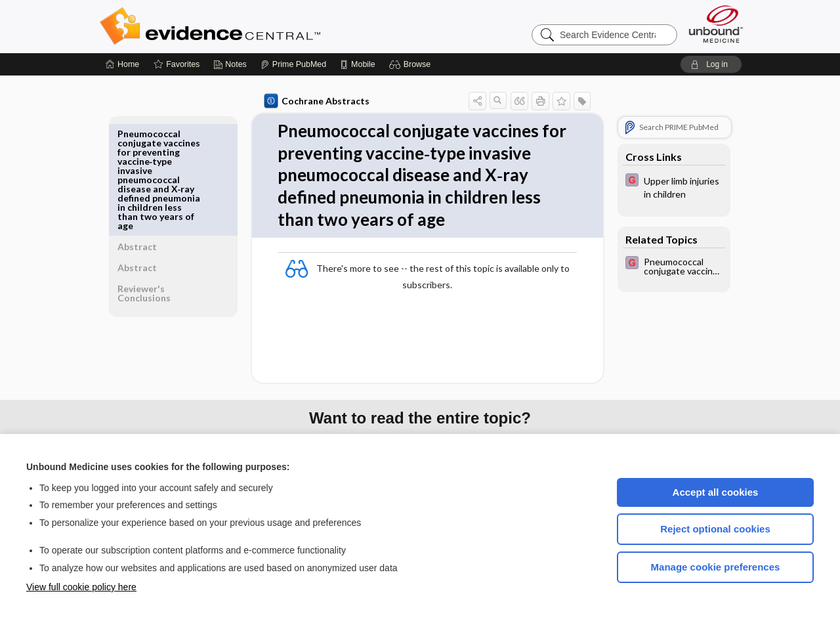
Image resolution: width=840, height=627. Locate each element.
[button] (412, 64)
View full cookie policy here (81, 587)
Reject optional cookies (715, 529)
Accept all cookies (716, 492)
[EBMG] (671, 186)
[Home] (122, 64)
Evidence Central (262, 26)
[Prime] (293, 64)
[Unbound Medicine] (716, 24)
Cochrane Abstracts (314, 101)
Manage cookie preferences (716, 567)
